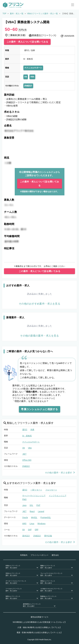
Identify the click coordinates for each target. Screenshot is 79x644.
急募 (32, 430)
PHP (38, 505)
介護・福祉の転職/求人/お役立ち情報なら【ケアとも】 (39, 627)
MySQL (34, 518)
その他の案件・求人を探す (60, 473)
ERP (37, 530)
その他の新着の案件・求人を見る (39, 336)
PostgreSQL (46, 518)
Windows (42, 524)
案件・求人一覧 (17, 14)
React (32, 511)
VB (26, 77)
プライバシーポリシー (40, 555)
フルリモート (51, 490)
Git (23, 530)
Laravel (41, 511)
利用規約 (24, 555)
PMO (24, 499)
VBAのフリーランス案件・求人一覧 (43, 14)
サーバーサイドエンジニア (34, 496)
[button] (22, 567)
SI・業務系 (27, 436)
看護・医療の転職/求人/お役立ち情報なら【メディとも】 (39, 632)
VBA (32, 77)
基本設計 (26, 536)
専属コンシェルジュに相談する (39, 409)
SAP (30, 530)
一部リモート (36, 490)
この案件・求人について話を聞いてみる (27, 42)
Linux (32, 524)
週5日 (25, 430)
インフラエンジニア (58, 496)
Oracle (25, 518)
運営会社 (55, 555)
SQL (31, 505)
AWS (24, 524)
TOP (4, 14)
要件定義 (48, 536)
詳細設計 (28, 86)
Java (24, 505)
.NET (24, 454)
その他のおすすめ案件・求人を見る (39, 304)
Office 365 (27, 460)
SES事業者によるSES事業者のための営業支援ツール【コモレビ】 (39, 622)
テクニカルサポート (33, 68)
